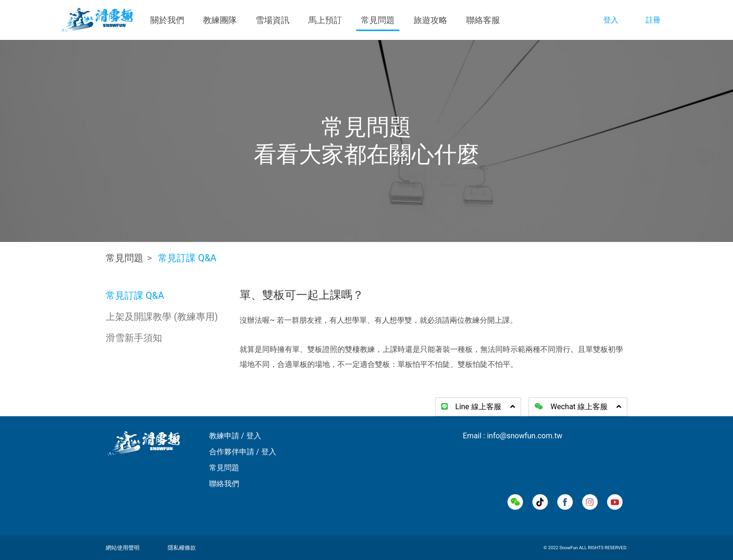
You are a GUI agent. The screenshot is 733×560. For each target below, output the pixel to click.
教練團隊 (220, 20)
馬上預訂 (325, 20)
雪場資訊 (273, 20)
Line (478, 407)
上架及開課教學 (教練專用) (162, 317)
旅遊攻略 (430, 20)
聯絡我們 (224, 484)
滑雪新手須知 (134, 338)
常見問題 (378, 20)
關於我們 (167, 20)
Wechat (578, 407)
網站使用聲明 (123, 548)
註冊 (653, 20)
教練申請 (224, 436)
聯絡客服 (483, 20)
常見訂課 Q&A (135, 296)
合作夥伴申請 (232, 452)
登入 (611, 20)
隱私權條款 (182, 548)
